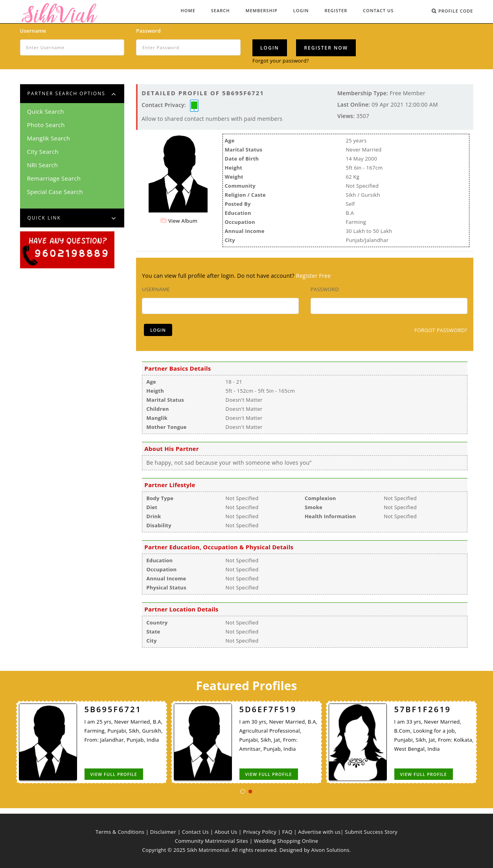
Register (336, 10)
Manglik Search (49, 138)
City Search (43, 151)
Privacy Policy (260, 832)
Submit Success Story (371, 832)
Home (188, 10)
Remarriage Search (54, 178)
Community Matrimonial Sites (212, 841)
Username (33, 31)
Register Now (326, 48)
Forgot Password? (441, 330)
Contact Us (378, 10)
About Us (226, 832)
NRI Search (43, 165)
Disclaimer (163, 832)
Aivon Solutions (330, 850)
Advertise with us (319, 832)
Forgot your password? (281, 61)
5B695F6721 (113, 709)
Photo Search (46, 125)
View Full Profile (113, 774)
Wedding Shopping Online (286, 841)
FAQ (287, 832)
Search (221, 10)
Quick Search (46, 111)
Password (148, 31)
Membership (262, 10)
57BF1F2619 (422, 709)
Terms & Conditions (120, 832)
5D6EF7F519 (268, 709)
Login (301, 10)
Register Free (314, 276)
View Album (179, 221)
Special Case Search (55, 192)
